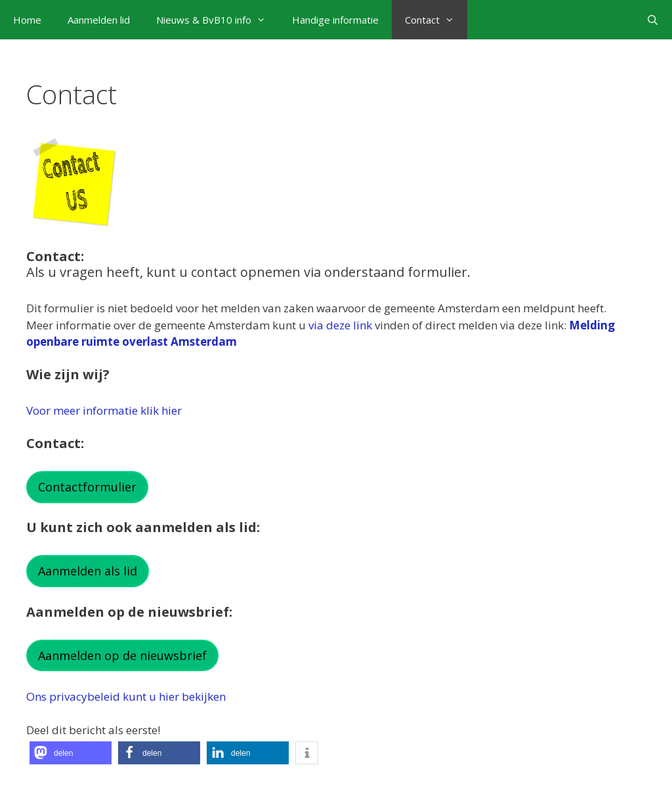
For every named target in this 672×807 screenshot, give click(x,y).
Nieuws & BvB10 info (218, 20)
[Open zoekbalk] (653, 20)
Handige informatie (335, 20)
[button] (71, 753)
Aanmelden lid (99, 20)
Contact (436, 20)
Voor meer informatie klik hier (104, 410)
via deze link (340, 325)
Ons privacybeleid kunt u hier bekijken (126, 696)
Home (27, 20)
